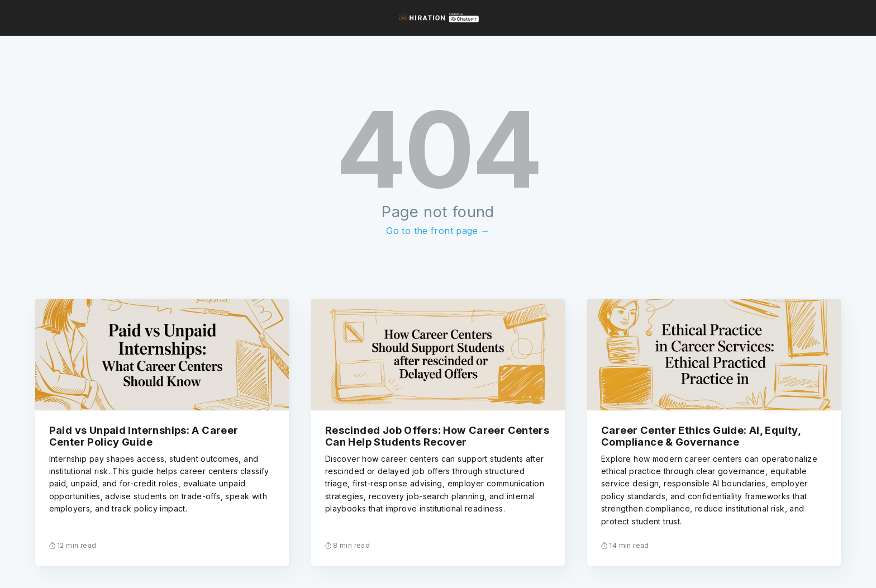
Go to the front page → (438, 231)
